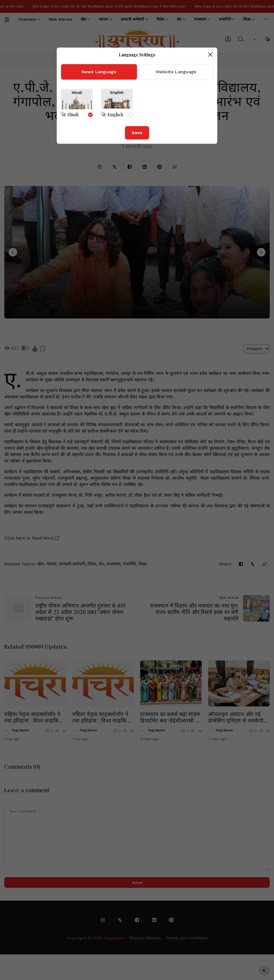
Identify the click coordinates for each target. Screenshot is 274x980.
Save (137, 133)
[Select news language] (70, 114)
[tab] (99, 72)
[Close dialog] (210, 55)
